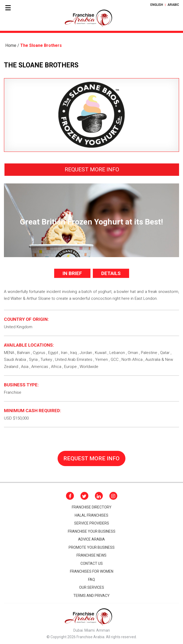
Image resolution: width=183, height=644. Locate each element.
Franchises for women (92, 571)
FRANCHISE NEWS (91, 555)
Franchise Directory (92, 507)
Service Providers (92, 523)
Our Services (92, 587)
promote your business (92, 547)
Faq (91, 580)
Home (11, 45)
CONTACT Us (92, 563)
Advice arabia (91, 539)
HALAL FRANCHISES (91, 515)
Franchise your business (92, 531)
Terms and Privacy (91, 596)
